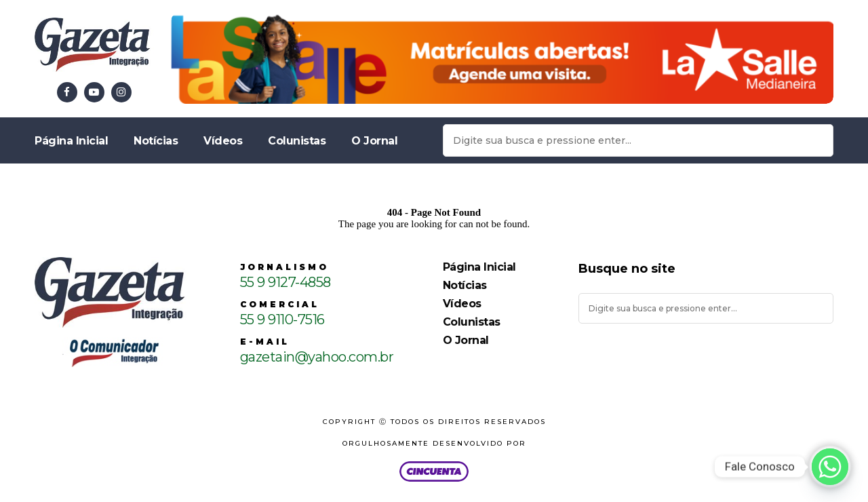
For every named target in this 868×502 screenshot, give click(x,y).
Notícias (156, 141)
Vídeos (223, 141)
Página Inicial (71, 141)
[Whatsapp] (830, 467)
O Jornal (374, 141)
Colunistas (297, 141)
